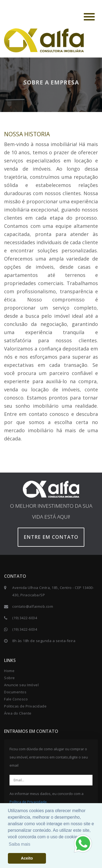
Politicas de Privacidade (25, 706)
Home (9, 671)
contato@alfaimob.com (33, 606)
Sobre (10, 678)
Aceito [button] (27, 858)
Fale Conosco (16, 699)
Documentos (15, 692)
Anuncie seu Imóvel (21, 685)
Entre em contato (51, 537)
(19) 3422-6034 (25, 618)
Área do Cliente (18, 713)
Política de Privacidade (28, 802)
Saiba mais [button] (19, 844)
